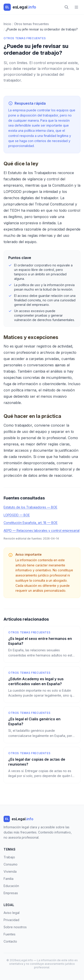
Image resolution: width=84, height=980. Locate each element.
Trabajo (9, 857)
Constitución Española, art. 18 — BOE (31, 523)
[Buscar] (67, 7)
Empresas (11, 893)
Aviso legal (12, 913)
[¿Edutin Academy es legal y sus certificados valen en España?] (42, 685)
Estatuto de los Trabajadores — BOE (30, 507)
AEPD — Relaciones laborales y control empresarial (42, 530)
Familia (9, 879)
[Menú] (76, 7)
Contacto (10, 941)
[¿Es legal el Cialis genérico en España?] (42, 725)
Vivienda (10, 871)
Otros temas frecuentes (25, 38)
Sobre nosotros (15, 927)
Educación (11, 886)
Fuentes (10, 934)
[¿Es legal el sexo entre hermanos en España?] (42, 644)
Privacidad (11, 920)
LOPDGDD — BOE (17, 515)
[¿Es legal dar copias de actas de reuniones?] (42, 765)
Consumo (11, 864)
